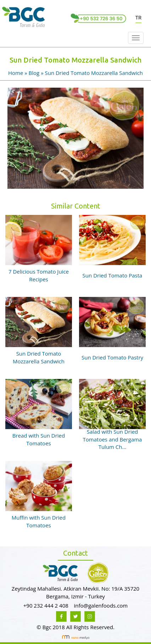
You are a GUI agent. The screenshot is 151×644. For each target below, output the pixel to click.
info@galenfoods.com (101, 605)
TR (139, 17)
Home (16, 73)
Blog (34, 73)
